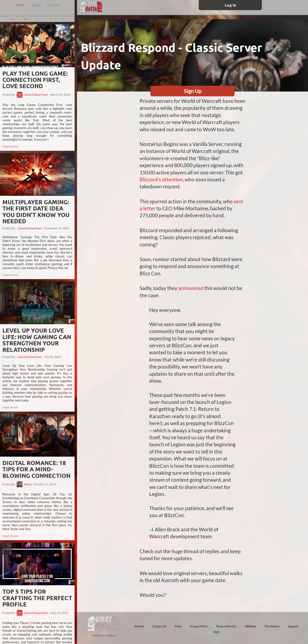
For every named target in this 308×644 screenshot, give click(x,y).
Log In (230, 5)
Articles (139, 626)
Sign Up (193, 91)
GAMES (36, 5)
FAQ (216, 632)
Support (293, 626)
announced (191, 288)
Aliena (28, 484)
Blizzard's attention (161, 179)
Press (178, 626)
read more (10, 146)
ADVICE (54, 5)
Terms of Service (226, 626)
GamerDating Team (36, 95)
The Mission (272, 626)
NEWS (20, 5)
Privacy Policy (199, 626)
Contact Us (159, 626)
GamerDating (105, 80)
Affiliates (250, 626)
